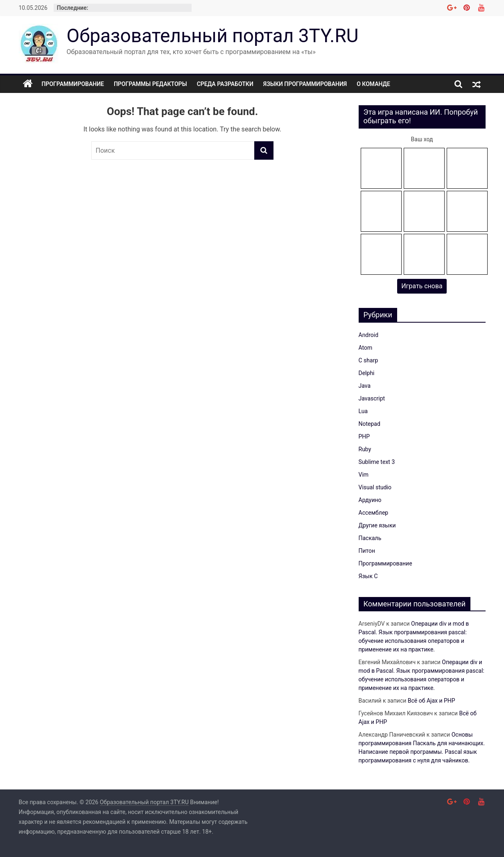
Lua (363, 411)
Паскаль (370, 538)
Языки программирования (305, 84)
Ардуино (370, 500)
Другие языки (377, 525)
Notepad (370, 424)
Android (369, 335)
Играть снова (422, 286)
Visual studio (375, 487)
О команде (373, 84)
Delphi (367, 373)
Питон (367, 551)
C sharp (368, 360)
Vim (364, 475)
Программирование (73, 84)
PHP (364, 436)
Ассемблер (374, 513)
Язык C (368, 576)
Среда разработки (225, 84)
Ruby (365, 449)
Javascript (372, 398)
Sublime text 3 (377, 462)
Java (365, 386)
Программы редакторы (150, 84)
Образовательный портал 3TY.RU (213, 36)
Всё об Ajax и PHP (432, 701)
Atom (366, 348)
